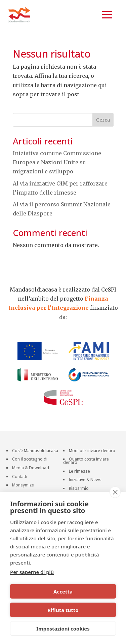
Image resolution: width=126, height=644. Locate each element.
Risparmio (79, 489)
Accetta (63, 591)
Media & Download (31, 468)
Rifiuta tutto (63, 610)
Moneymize (23, 486)
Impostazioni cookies (63, 629)
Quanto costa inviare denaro (86, 461)
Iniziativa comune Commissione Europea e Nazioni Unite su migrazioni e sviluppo (57, 162)
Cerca (103, 120)
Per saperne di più (32, 572)
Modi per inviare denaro (92, 451)
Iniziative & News (85, 480)
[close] (115, 492)
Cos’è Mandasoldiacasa (35, 451)
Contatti (20, 477)
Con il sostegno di (30, 460)
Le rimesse (79, 472)
